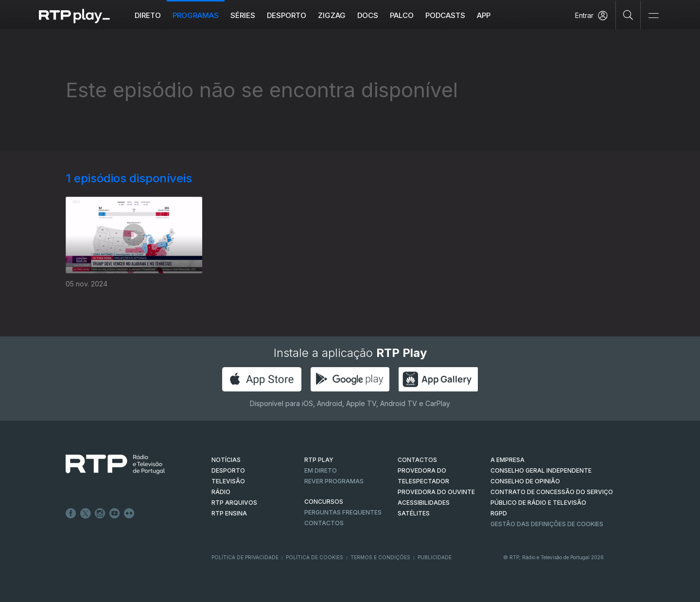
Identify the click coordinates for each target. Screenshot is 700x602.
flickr (129, 513)
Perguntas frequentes (343, 512)
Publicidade (435, 557)
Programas (196, 15)
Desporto (287, 15)
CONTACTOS (417, 460)
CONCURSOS (324, 502)
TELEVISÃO (228, 481)
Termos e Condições (380, 557)
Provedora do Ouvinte (436, 492)
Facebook (71, 513)
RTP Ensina (229, 513)
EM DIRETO (321, 470)
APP (484, 15)
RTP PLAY (319, 460)
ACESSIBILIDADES (424, 503)
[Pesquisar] (628, 15)
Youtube (115, 513)
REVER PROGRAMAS (334, 481)
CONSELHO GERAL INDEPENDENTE (541, 470)
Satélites (414, 513)
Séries (243, 15)
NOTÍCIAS (226, 460)
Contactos (324, 523)
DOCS (368, 15)
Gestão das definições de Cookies (547, 524)
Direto (148, 15)
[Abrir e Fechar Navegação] (653, 16)
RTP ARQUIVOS (234, 503)
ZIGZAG (332, 15)
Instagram (100, 513)
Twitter (86, 513)
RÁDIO (221, 492)
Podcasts (445, 15)
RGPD (499, 513)
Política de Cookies (315, 557)
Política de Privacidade (245, 557)
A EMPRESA (507, 460)
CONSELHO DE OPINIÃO (525, 481)
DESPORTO (228, 470)
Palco (402, 15)
